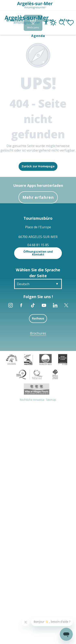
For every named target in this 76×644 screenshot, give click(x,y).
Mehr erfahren (38, 197)
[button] (62, 23)
